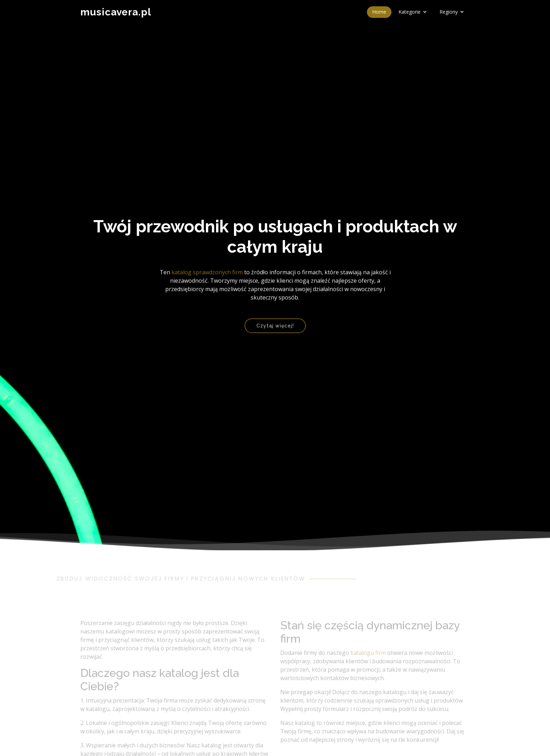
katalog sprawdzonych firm (207, 273)
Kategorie (410, 12)
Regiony (449, 12)
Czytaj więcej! (275, 329)
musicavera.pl (116, 12)
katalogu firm (368, 661)
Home (379, 12)
